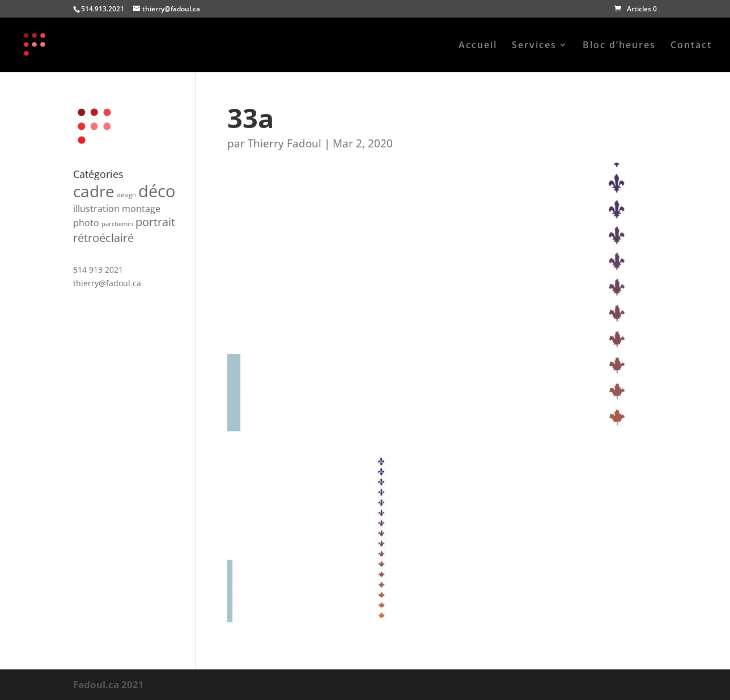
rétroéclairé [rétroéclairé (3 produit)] (103, 238)
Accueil (478, 46)
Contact (691, 46)
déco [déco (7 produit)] (157, 191)
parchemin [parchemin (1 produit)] (117, 224)
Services (534, 46)
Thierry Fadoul (285, 143)
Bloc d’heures (619, 46)
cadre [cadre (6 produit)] (94, 191)
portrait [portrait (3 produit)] (155, 222)
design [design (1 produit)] (126, 195)
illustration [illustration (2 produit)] (96, 209)
